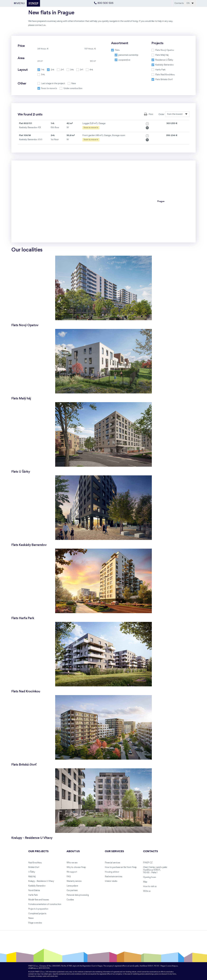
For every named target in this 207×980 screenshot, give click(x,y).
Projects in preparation (38, 909)
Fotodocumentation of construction (45, 904)
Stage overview (35, 923)
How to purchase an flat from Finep (121, 867)
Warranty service (74, 881)
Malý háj (32, 877)
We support (72, 872)
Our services (114, 852)
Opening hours (150, 877)
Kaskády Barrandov (37, 886)
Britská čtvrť (34, 867)
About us (73, 852)
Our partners (72, 891)
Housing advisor (112, 872)
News (31, 918)
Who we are (72, 863)
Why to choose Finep (76, 867)
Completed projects (37, 914)
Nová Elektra (34, 891)
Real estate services (114, 877)
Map (145, 882)
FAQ (69, 877)
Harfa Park (33, 895)
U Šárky (32, 872)
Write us (147, 891)
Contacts (179, 3)
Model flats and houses (39, 900)
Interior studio (111, 881)
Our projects (38, 852)
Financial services (112, 863)
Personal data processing (78, 895)
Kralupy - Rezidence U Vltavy (41, 881)
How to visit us (150, 887)
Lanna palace (72, 886)
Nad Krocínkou (35, 863)
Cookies (70, 900)
